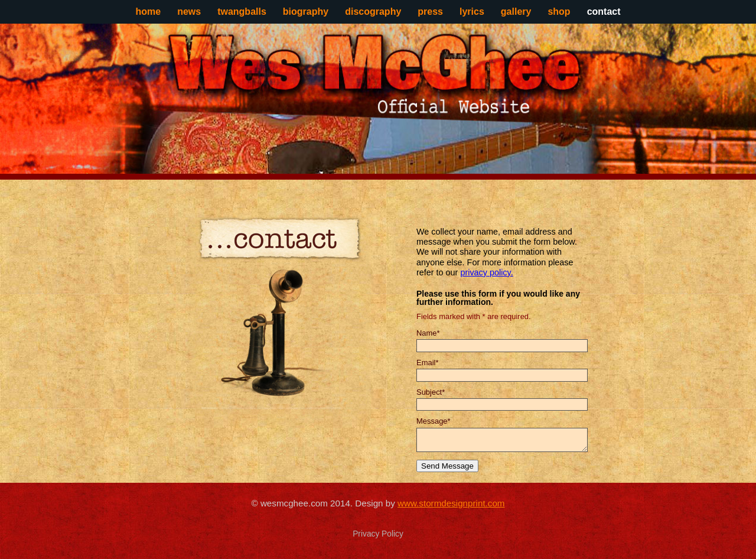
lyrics (472, 12)
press (430, 12)
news (189, 12)
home (148, 12)
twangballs (242, 12)
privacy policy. (486, 272)
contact (604, 12)
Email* (427, 363)
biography (306, 12)
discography (373, 12)
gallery (516, 12)
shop (559, 12)
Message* (434, 421)
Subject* (431, 392)
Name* (428, 333)
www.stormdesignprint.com (451, 503)
